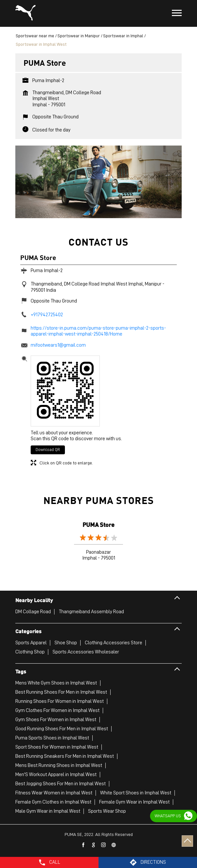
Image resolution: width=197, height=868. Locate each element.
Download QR (48, 450)
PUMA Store (98, 524)
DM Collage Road (33, 612)
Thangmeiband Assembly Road (91, 612)
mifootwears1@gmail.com (58, 345)
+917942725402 (47, 315)
